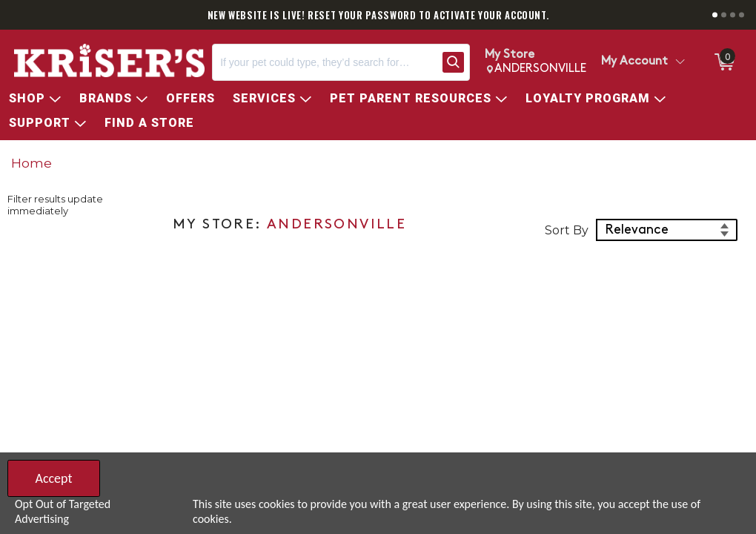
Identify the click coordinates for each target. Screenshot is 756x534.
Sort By (567, 230)
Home (31, 163)
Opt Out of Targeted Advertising (63, 511)
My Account (634, 62)
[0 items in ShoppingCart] (723, 62)
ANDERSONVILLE (336, 225)
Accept (53, 478)
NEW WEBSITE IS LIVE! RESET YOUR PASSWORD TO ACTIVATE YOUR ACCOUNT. (378, 15)
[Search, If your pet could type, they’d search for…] (324, 62)
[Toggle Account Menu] (680, 62)
